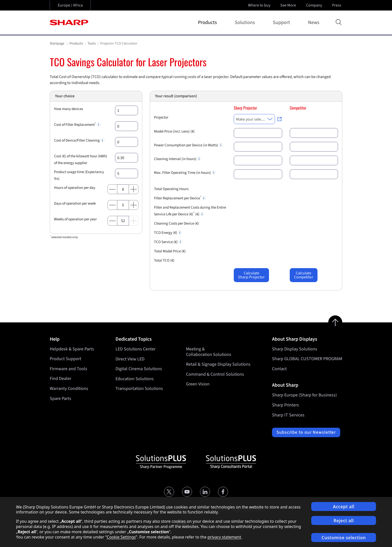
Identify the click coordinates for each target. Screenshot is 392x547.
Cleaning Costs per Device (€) (176, 223)
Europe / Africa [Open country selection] (70, 5)
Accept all (344, 507)
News (314, 23)
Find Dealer (60, 379)
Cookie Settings (121, 537)
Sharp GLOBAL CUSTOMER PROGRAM (307, 359)
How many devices (68, 109)
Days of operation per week (75, 203)
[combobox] (254, 119)
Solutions (246, 23)
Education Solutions (135, 379)
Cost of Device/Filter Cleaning (79, 140)
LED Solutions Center (135, 349)
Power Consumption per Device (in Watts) (188, 145)
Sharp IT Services (288, 415)
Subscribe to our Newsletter (306, 432)
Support (282, 23)
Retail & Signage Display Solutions (218, 364)
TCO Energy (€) (168, 233)
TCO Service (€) (168, 242)
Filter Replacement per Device (180, 198)
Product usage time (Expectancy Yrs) (79, 175)
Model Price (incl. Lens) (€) (174, 131)
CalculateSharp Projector (251, 275)
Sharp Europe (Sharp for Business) (304, 395)
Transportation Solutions (139, 389)
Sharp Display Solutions (295, 349)
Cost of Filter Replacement (77, 125)
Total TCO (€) (164, 260)
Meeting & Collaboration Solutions (209, 352)
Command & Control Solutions (215, 374)
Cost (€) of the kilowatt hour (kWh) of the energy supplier (81, 160)
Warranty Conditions (69, 389)
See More (289, 5)
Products (208, 23)
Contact (279, 369)
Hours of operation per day (75, 188)
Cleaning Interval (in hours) (177, 159)
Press (337, 5)
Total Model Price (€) (170, 251)
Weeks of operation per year (75, 219)
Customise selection (344, 538)
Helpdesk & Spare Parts (72, 349)
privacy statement (224, 537)
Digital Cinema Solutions (139, 369)
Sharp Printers (285, 405)
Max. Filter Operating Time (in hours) (185, 173)
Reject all (344, 521)
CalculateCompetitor (304, 275)
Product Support (65, 359)
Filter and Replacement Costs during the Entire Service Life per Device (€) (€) (190, 211)
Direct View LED (130, 359)
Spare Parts (60, 399)
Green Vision (198, 384)
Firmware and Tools (68, 369)
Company (314, 5)
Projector (161, 117)
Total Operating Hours (171, 189)
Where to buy (259, 5)
